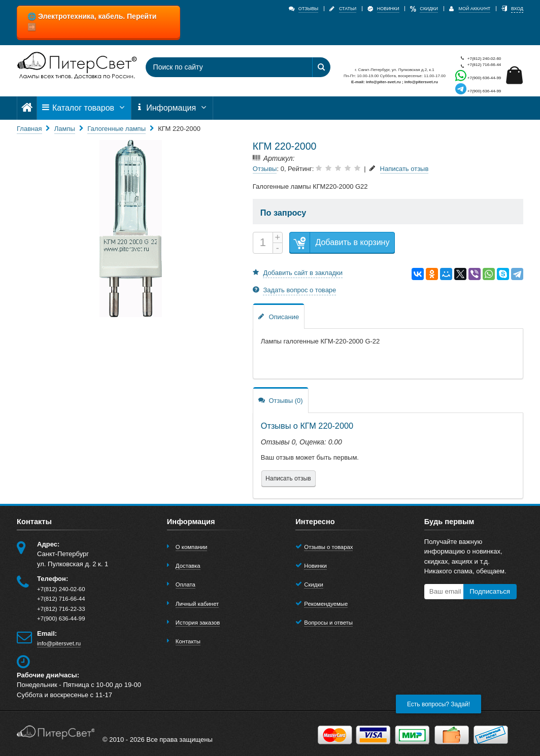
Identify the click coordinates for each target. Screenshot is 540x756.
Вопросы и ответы (328, 623)
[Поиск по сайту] (222, 67)
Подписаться (490, 591)
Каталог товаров (84, 108)
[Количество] (263, 243)
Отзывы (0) (281, 400)
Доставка (188, 566)
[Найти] (321, 67)
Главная (29, 129)
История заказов (198, 623)
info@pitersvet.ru (59, 643)
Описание (279, 316)
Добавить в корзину (340, 243)
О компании (192, 547)
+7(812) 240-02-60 (478, 59)
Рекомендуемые (326, 604)
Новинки (315, 566)
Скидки (313, 585)
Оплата (185, 585)
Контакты (188, 641)
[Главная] (27, 108)
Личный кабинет (197, 604)
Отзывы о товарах (328, 547)
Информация (172, 108)
